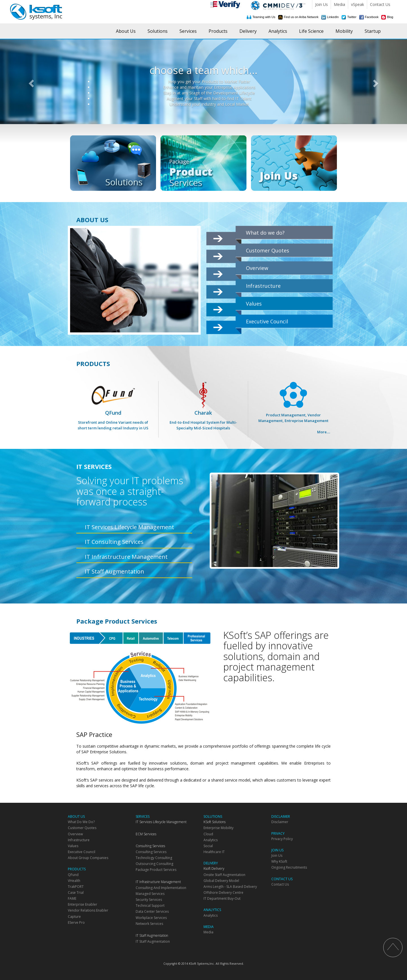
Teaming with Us (264, 17)
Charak (203, 412)
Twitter (352, 17)
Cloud (208, 834)
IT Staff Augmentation (114, 571)
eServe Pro (76, 922)
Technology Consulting (154, 858)
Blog (390, 17)
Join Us (322, 4)
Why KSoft (279, 861)
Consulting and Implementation (161, 888)
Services (188, 31)
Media (339, 4)
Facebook (372, 17)
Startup (373, 31)
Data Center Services (152, 911)
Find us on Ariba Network (301, 17)
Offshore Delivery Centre (223, 893)
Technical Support (150, 906)
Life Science (311, 31)
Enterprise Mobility (218, 828)
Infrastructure (263, 286)
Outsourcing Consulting (154, 864)
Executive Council (267, 321)
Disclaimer (280, 822)
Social (208, 846)
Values (254, 304)
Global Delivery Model (221, 881)
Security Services (149, 900)
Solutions (158, 31)
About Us (126, 31)
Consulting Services (150, 846)
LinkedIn (333, 17)
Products (218, 31)
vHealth (74, 881)
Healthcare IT (214, 852)
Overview (257, 268)
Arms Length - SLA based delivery (230, 887)
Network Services (149, 924)
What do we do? (265, 233)
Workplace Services (151, 918)
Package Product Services (156, 870)
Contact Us (380, 4)
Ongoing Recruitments (289, 867)
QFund (113, 412)
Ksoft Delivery (214, 868)
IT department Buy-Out (222, 898)
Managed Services (150, 894)
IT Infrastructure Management (126, 557)
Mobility (344, 31)
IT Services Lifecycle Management (129, 527)
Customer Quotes (268, 250)
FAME (72, 898)
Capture (74, 917)
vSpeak (358, 4)
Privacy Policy (282, 839)
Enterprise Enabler (83, 904)
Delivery (248, 31)
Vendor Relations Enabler (88, 910)
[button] (31, 82)
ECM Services (146, 834)
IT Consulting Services (114, 542)
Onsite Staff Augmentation (224, 875)
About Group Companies (88, 858)
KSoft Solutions (215, 822)
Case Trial (76, 893)
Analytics (278, 31)
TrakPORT (76, 887)
